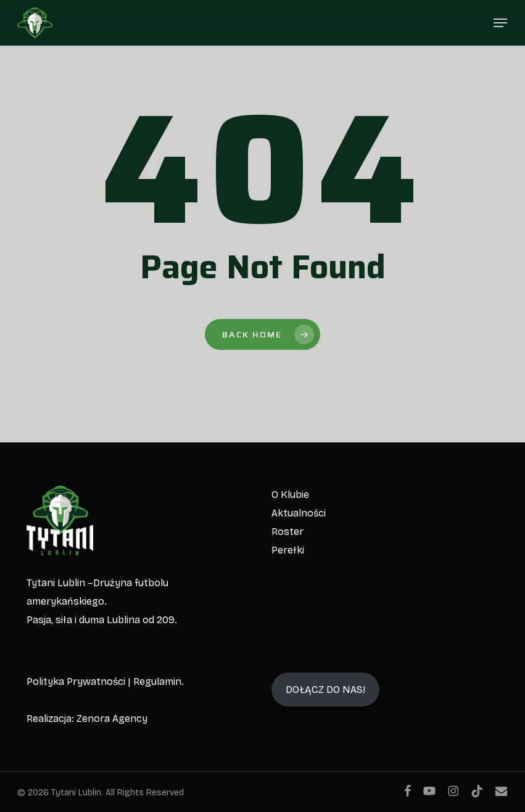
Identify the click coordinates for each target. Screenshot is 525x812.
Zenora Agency (112, 719)
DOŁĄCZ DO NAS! (325, 690)
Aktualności (299, 513)
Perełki (288, 550)
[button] (500, 23)
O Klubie (290, 495)
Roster (287, 532)
